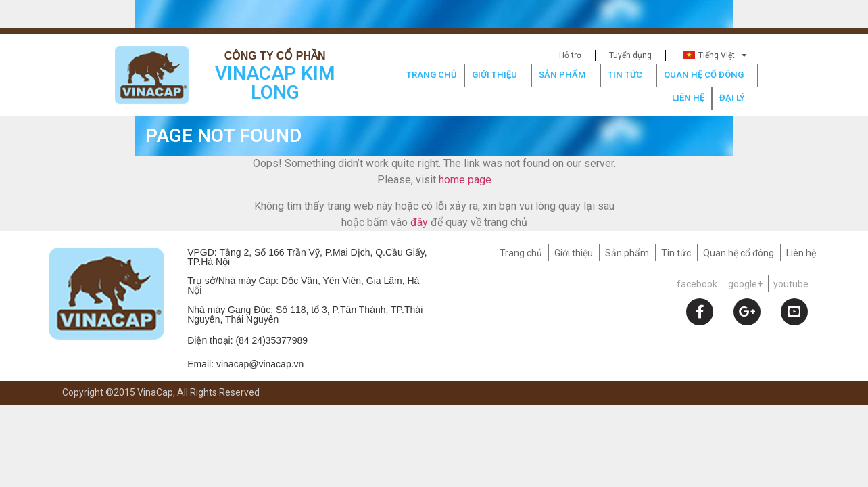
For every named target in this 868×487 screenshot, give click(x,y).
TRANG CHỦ (432, 75)
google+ (745, 284)
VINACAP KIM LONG (275, 83)
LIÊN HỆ (688, 98)
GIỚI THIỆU (498, 75)
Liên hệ (801, 253)
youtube (791, 284)
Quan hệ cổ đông (739, 253)
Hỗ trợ (570, 55)
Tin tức (676, 253)
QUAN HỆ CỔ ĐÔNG (707, 75)
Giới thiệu (574, 253)
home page (465, 180)
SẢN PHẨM (566, 75)
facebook (697, 284)
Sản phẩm (627, 253)
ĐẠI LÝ (736, 98)
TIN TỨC (628, 75)
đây (419, 222)
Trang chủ (521, 253)
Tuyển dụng (630, 55)
